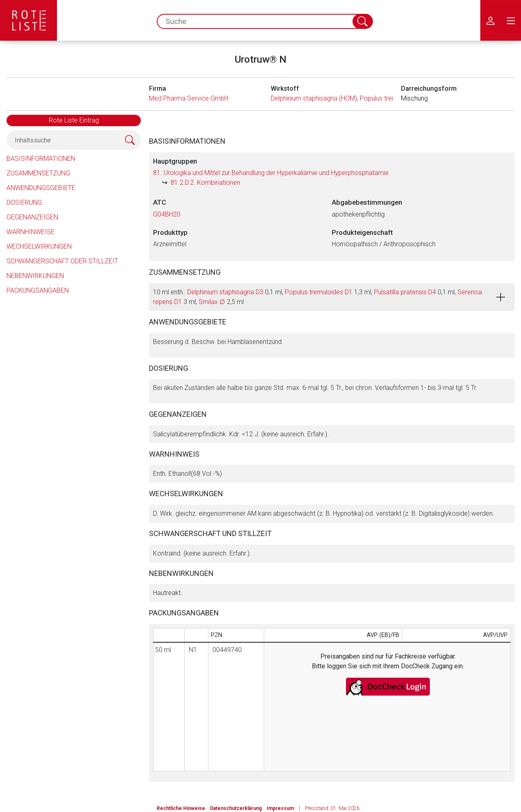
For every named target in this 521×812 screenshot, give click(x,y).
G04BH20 (167, 214)
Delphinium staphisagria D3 (225, 292)
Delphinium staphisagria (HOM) (314, 98)
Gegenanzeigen (32, 217)
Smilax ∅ (212, 302)
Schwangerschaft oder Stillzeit (62, 261)
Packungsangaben (38, 290)
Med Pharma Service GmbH (189, 98)
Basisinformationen (41, 159)
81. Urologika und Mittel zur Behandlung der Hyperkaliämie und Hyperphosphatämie (271, 173)
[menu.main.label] (511, 20)
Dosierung (24, 202)
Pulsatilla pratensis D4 (405, 292)
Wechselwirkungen (39, 246)
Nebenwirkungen (35, 276)
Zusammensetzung (38, 173)
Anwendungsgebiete (41, 188)
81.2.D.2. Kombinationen (205, 183)
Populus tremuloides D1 (319, 292)
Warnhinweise (31, 232)
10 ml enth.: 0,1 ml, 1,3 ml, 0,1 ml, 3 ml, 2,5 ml (317, 297)
